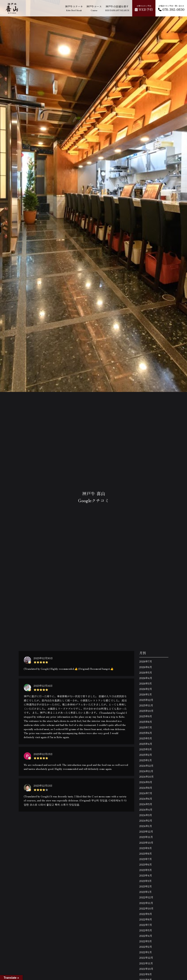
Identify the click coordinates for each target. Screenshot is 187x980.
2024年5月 (146, 804)
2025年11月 (146, 705)
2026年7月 (146, 661)
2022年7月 (146, 925)
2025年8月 (146, 722)
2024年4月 (146, 810)
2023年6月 (146, 864)
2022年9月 (146, 914)
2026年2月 (146, 689)
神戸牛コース (94, 8)
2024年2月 (146, 820)
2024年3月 (146, 815)
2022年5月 (146, 930)
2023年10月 (146, 843)
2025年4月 (146, 744)
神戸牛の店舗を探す (117, 8)
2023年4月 (146, 875)
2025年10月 (146, 711)
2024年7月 (146, 793)
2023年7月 (146, 859)
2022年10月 (146, 908)
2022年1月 (146, 952)
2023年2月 (146, 886)
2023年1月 (145, 892)
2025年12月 (146, 700)
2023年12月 (146, 831)
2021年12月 (146, 958)
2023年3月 (145, 881)
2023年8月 (146, 853)
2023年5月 (146, 870)
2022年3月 (146, 941)
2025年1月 (146, 760)
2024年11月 (146, 771)
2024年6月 (146, 799)
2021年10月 (146, 969)
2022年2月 (146, 947)
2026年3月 (146, 683)
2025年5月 (146, 738)
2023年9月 (146, 848)
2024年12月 (146, 766)
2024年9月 (146, 782)
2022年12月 (146, 897)
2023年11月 (146, 837)
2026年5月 (146, 672)
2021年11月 (146, 963)
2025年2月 (146, 755)
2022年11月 (146, 903)
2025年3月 (146, 749)
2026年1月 (146, 694)
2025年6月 (146, 733)
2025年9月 (146, 716)
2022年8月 (146, 919)
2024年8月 (146, 788)
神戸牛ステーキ (74, 8)
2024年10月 (146, 777)
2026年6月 (146, 667)
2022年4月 (146, 936)
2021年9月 (146, 974)
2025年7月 (146, 727)
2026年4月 (146, 678)
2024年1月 (146, 826)
